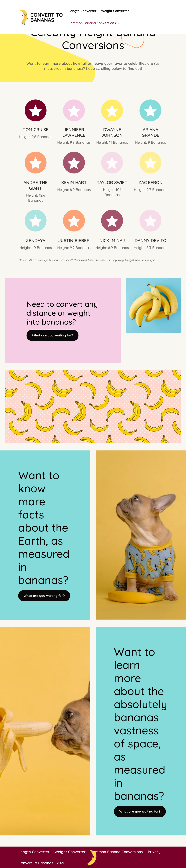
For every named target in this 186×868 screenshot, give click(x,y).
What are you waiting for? (52, 335)
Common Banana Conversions (92, 23)
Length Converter (82, 11)
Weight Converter (115, 11)
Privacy (154, 852)
